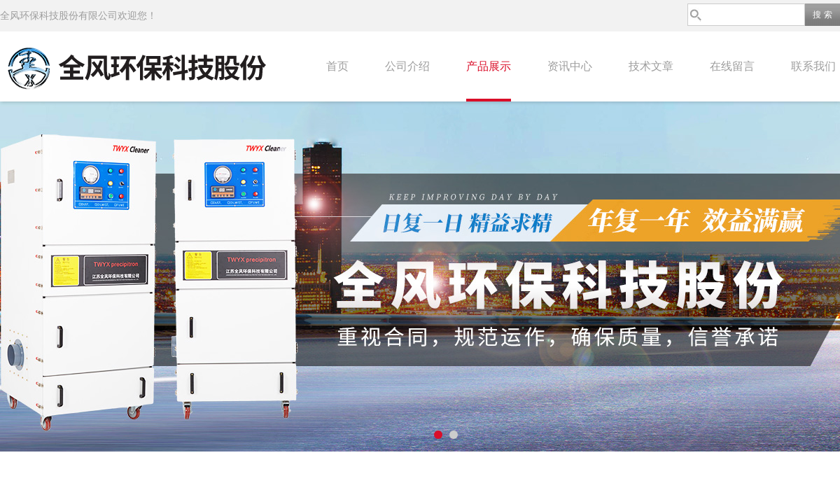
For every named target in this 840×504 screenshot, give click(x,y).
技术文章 (651, 66)
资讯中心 (570, 66)
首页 (337, 66)
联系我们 (813, 66)
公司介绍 (407, 66)
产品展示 (489, 66)
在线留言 (732, 66)
